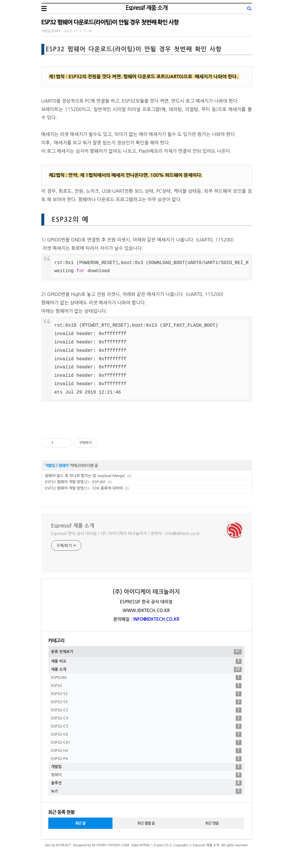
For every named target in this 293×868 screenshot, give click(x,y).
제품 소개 (146, 669)
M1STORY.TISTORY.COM (110, 845)
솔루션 (146, 783)
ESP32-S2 (146, 694)
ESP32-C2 (146, 710)
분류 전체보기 (146, 652)
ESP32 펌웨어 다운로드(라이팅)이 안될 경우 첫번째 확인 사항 (110, 22)
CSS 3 (167, 845)
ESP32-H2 (146, 751)
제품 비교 (146, 661)
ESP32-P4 (146, 759)
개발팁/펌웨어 (51, 31)
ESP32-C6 (146, 734)
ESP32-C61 (146, 743)
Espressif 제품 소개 (146, 8)
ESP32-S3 (146, 702)
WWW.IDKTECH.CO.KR (146, 610)
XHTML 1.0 (147, 845)
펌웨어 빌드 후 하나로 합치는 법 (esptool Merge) (85, 476)
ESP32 (146, 686)
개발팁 (50, 466)
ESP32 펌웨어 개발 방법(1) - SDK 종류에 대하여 (84, 488)
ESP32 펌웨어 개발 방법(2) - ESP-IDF (75, 482)
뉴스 (146, 791)
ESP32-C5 (146, 726)
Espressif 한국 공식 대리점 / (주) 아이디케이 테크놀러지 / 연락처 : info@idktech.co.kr (126, 534)
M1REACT (64, 845)
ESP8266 (146, 678)
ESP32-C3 (146, 718)
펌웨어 (63, 466)
